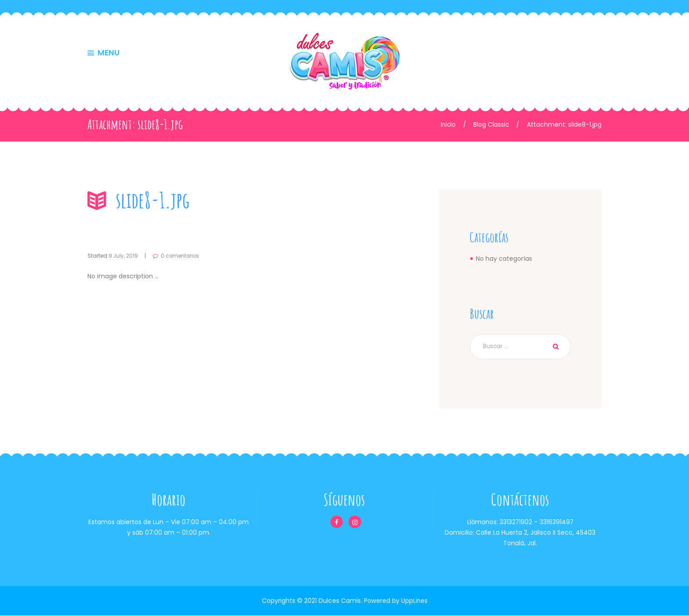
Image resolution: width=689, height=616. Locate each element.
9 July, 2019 (123, 256)
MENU (109, 54)
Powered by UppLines (395, 601)
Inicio (447, 124)
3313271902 (516, 522)
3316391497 (557, 522)
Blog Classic (491, 124)
